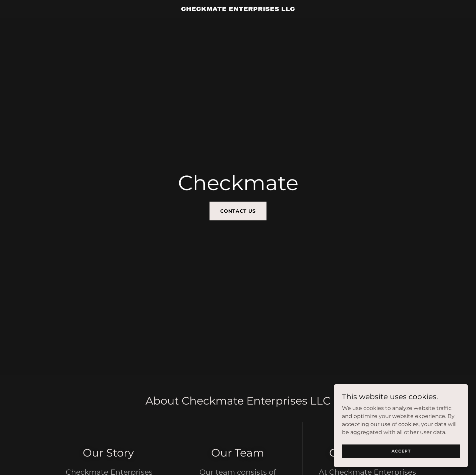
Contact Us (238, 211)
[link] (238, 9)
